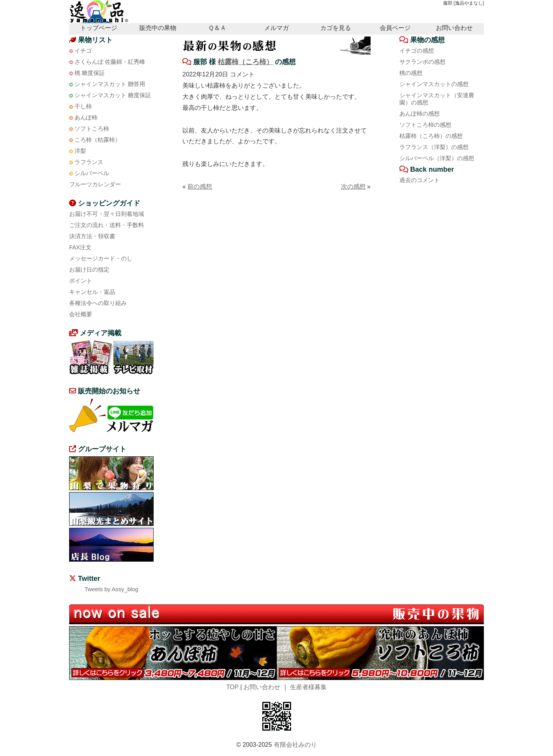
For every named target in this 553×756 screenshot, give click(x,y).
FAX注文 (80, 247)
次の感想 (353, 187)
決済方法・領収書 (92, 236)
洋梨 (80, 151)
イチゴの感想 (417, 51)
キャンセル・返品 (92, 292)
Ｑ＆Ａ (217, 28)
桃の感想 (411, 73)
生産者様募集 (308, 687)
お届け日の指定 (89, 269)
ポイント (81, 281)
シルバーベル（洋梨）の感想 (437, 158)
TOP (232, 687)
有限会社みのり (295, 745)
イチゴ (83, 51)
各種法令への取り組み (98, 303)
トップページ (99, 28)
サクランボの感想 (422, 62)
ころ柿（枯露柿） (98, 140)
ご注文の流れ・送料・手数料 (107, 225)
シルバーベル (92, 173)
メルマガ (276, 28)
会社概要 (81, 314)
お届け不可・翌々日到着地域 (107, 214)
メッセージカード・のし (101, 258)
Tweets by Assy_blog (111, 589)
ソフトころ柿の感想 (425, 125)
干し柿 (83, 106)
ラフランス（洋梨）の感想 (434, 147)
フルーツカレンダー (95, 184)
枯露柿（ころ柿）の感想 (431, 136)
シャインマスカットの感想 (434, 84)
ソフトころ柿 (92, 128)
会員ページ (395, 28)
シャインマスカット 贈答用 (110, 84)
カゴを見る (336, 28)
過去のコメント (420, 180)
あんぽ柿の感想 (420, 114)
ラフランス (89, 162)
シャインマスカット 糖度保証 (113, 95)
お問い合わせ (454, 28)
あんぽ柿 (86, 117)
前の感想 (200, 187)
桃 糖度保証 (90, 73)
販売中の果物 (158, 28)
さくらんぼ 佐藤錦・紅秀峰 (110, 62)
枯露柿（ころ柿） (245, 62)
